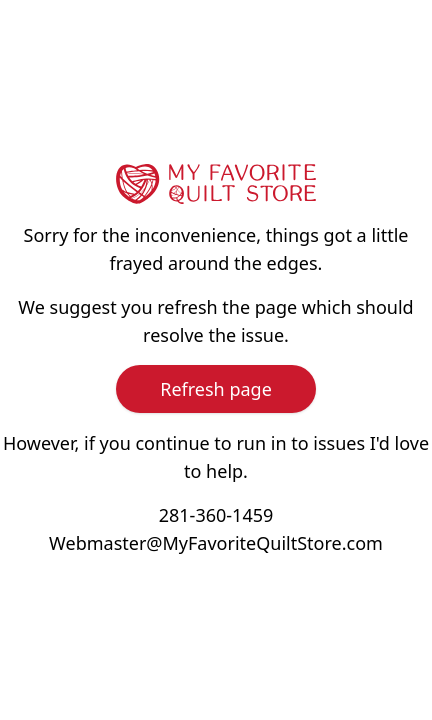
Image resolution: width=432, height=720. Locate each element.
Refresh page (216, 389)
